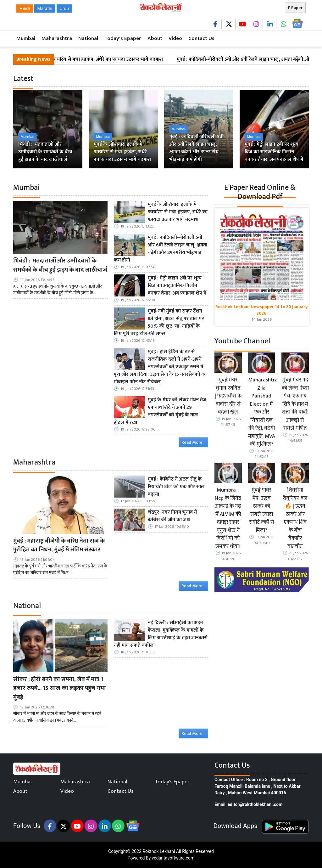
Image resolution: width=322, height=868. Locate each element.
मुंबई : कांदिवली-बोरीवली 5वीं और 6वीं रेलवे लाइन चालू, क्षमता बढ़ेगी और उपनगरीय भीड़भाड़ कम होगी (161, 249)
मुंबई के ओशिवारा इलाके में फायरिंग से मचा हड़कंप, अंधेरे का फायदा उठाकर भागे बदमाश (86, 59)
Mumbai (26, 38)
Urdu (64, 8)
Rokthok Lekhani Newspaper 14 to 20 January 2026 (261, 310)
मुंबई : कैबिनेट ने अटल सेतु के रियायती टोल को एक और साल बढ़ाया (176, 487)
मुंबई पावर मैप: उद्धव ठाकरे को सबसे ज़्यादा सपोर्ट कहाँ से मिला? (262, 510)
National (88, 38)
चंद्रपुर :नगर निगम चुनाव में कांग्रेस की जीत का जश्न (172, 516)
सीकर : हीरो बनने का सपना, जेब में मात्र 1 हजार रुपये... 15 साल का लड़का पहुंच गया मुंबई (60, 688)
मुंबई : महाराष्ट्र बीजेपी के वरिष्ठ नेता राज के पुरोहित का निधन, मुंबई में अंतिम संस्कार (59, 545)
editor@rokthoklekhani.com (255, 804)
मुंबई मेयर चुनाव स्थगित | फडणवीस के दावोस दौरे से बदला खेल (228, 396)
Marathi (45, 8)
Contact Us (201, 38)
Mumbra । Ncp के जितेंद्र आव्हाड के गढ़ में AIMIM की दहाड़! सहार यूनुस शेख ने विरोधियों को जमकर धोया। (228, 518)
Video (175, 38)
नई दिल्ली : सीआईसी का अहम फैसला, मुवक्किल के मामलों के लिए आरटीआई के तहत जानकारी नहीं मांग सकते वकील (161, 634)
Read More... (193, 442)
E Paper (295, 8)
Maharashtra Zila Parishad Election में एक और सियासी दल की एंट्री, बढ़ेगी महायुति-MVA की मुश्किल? (262, 412)
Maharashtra (57, 38)
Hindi (25, 8)
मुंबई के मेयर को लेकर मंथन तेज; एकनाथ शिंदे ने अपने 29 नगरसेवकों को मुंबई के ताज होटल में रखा (161, 411)
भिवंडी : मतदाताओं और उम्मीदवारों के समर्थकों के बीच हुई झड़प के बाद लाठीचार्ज (60, 265)
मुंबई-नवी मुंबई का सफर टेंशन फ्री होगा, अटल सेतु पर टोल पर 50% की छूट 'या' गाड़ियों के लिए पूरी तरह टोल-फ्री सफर (159, 323)
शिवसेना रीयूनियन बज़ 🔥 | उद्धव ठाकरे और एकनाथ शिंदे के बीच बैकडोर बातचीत (295, 518)
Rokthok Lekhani (159, 851)
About (155, 38)
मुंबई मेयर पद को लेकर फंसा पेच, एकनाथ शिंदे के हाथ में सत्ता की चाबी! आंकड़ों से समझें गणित (295, 404)
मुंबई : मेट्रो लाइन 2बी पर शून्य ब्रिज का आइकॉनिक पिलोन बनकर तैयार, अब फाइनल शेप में (177, 286)
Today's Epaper (123, 38)
